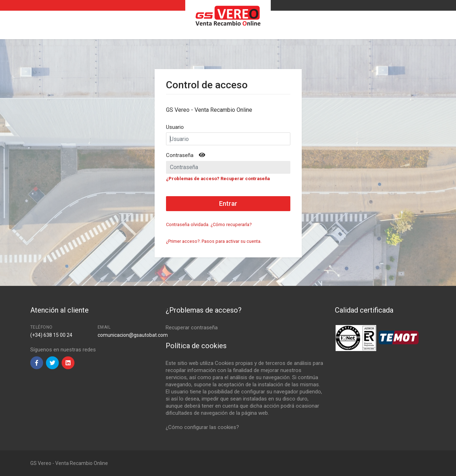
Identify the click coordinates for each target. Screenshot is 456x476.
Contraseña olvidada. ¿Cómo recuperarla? (209, 224)
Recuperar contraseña (192, 328)
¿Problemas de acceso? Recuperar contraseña (218, 179)
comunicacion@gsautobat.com (133, 335)
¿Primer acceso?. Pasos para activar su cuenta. (214, 241)
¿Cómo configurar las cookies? (202, 427)
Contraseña (180, 155)
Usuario (175, 127)
